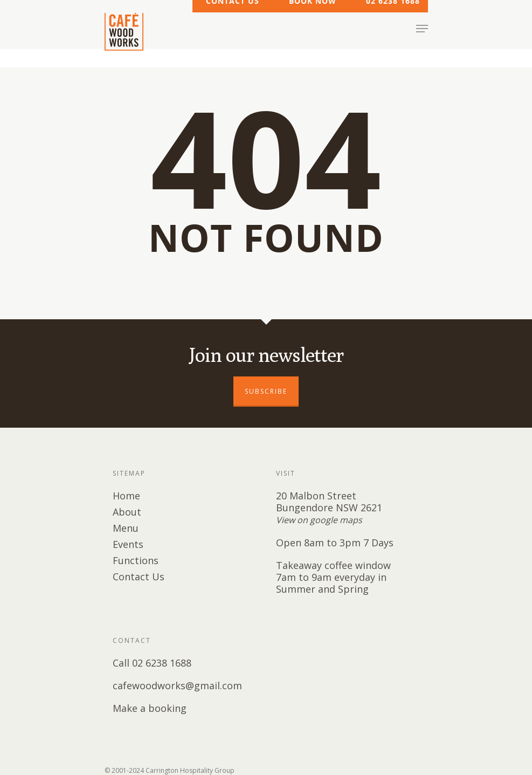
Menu (126, 528)
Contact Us (139, 577)
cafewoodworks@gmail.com (177, 685)
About (127, 512)
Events (128, 544)
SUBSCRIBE (266, 391)
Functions (136, 560)
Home (126, 496)
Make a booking (150, 708)
